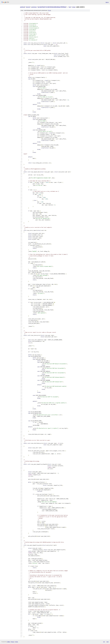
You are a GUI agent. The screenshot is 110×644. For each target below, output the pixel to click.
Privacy (12, 642)
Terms (16, 642)
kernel (28, 7)
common (34, 7)
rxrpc (74, 7)
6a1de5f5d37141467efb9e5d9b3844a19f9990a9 (52, 7)
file (49, 10)
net (70, 7)
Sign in (107, 2)
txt (104, 642)
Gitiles (9, 642)
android (22, 7)
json (107, 642)
